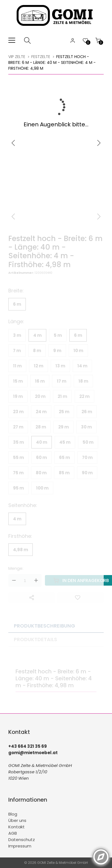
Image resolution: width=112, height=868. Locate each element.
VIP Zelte (17, 57)
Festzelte (41, 57)
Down (14, 580)
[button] (99, 143)
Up (36, 580)
